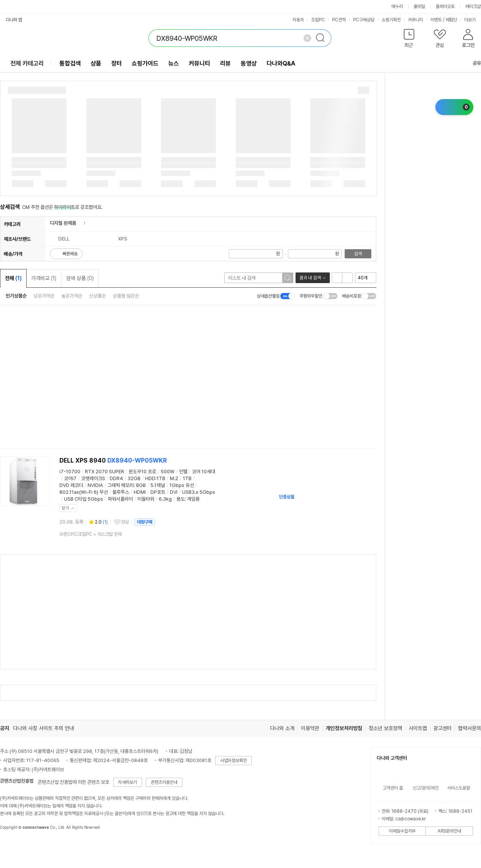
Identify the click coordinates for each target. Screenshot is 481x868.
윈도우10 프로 (142, 472)
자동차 (298, 20)
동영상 (249, 63)
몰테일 (419, 6)
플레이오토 (445, 6)
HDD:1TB (155, 478)
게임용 (193, 499)
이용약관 (310, 728)
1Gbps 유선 (182, 485)
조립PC (318, 20)
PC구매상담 (364, 20)
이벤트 (436, 20)
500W (168, 472)
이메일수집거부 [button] (402, 831)
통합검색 (70, 63)
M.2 (174, 478)
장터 (117, 63)
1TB (187, 478)
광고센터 (443, 728)
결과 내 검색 (310, 278)
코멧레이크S (93, 478)
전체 (13, 278)
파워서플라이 (120, 499)
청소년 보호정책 (385, 728)
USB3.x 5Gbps (199, 492)
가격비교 (44, 278)
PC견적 (339, 20)
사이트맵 (418, 728)
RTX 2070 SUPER (105, 472)
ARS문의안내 (449, 831)
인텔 (183, 472)
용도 (181, 499)
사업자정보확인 (233, 761)
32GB (134, 478)
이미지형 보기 (347, 278)
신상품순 (97, 296)
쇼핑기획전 (391, 20)
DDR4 (116, 478)
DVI (174, 492)
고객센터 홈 (393, 788)
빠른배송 (70, 254)
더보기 (472, 20)
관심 (125, 522)
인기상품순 (16, 296)
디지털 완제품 (63, 223)
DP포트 (158, 492)
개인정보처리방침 (344, 728)
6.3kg (165, 499)
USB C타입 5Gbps (84, 499)
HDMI (140, 492)
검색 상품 (80, 278)
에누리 (397, 6)
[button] (409, 40)
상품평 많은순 (126, 296)
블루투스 (121, 492)
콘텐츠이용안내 (164, 782)
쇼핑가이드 (145, 63)
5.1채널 (158, 485)
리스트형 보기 (337, 278)
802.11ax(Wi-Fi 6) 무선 (84, 492)
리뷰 (225, 63)
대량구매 (145, 522)
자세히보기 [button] (128, 782)
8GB (141, 485)
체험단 (451, 20)
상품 (96, 63)
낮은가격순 (44, 296)
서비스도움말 (459, 788)
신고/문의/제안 (426, 788)
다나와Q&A (281, 63)
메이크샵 (473, 6)
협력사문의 (470, 728)
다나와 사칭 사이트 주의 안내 (43, 728)
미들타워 (146, 499)
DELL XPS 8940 (113, 460)
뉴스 (174, 63)
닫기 (66, 508)
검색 (358, 254)
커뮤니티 (415, 20)
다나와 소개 (282, 728)
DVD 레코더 (71, 485)
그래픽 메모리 (121, 485)
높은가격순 (72, 296)
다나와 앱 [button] (14, 20)
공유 (472, 63)
